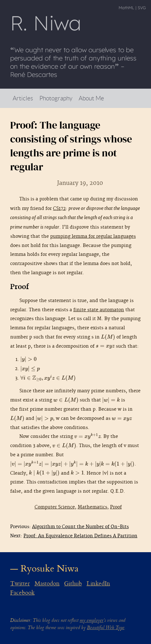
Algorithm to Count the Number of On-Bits (80, 527)
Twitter (20, 584)
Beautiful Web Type (106, 628)
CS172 (59, 208)
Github (73, 584)
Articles (23, 98)
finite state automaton (99, 310)
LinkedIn (98, 584)
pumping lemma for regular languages (93, 236)
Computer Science (55, 507)
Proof (116, 507)
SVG (142, 8)
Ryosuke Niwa (50, 568)
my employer (92, 620)
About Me (91, 98)
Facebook (22, 593)
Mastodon (47, 584)
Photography (56, 98)
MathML (126, 8)
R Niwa (46, 23)
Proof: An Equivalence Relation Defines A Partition (80, 536)
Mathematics (92, 507)
